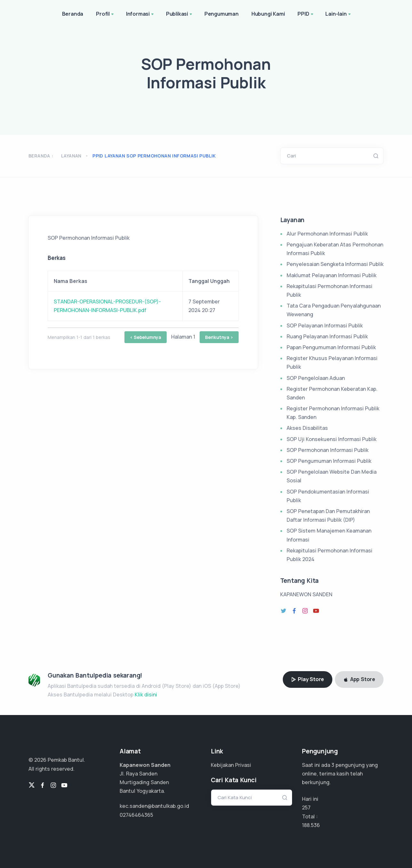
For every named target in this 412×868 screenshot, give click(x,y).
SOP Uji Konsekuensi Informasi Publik (332, 439)
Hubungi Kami (268, 14)
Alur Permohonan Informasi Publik (327, 234)
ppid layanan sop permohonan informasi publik (154, 156)
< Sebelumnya (146, 337)
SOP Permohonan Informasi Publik (328, 450)
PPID (306, 14)
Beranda (73, 14)
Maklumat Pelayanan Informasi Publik (332, 275)
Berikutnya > (219, 337)
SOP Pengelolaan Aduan (316, 378)
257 (306, 808)
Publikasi (180, 14)
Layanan (71, 156)
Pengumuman (222, 14)
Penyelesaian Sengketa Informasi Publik (335, 264)
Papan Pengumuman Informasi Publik (331, 347)
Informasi (140, 14)
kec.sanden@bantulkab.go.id (154, 806)
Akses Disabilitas (307, 428)
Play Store (308, 679)
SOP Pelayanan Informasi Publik (325, 325)
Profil (105, 14)
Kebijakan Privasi (231, 765)
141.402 (311, 825)
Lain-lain (338, 14)
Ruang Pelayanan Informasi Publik (327, 336)
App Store (359, 679)
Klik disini (146, 695)
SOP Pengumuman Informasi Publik (329, 461)
